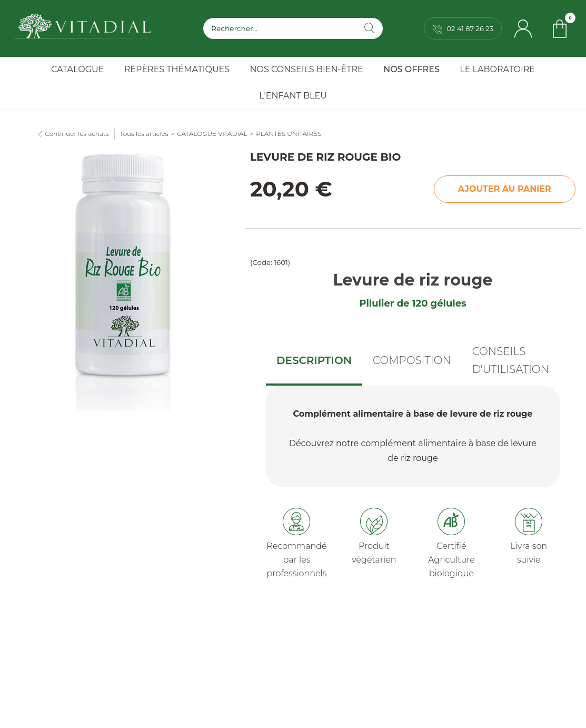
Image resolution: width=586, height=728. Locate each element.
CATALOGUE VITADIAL (212, 134)
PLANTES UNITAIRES (289, 134)
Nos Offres (411, 69)
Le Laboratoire (497, 69)
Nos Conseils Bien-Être (307, 69)
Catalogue (77, 69)
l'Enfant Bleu (293, 96)
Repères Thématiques (177, 69)
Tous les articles (144, 134)
